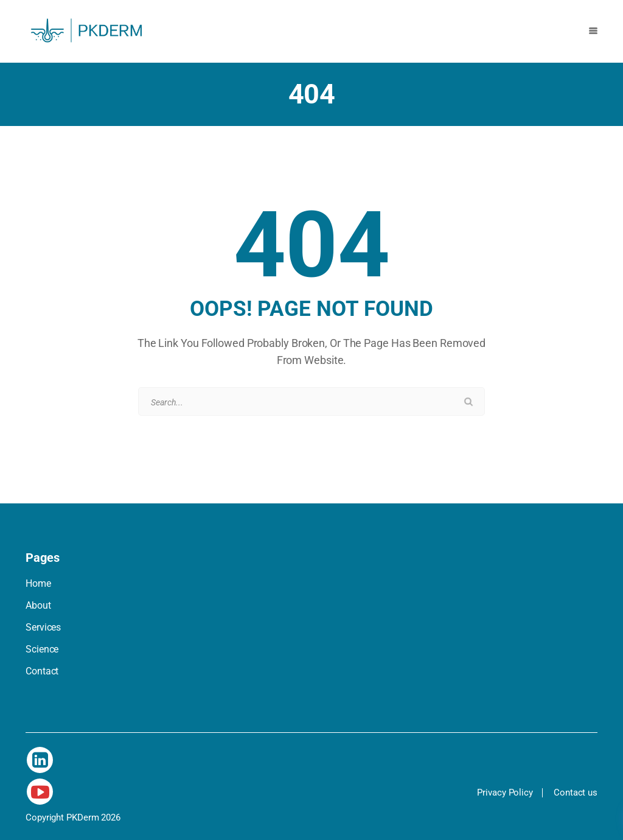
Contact (42, 671)
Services (43, 627)
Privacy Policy (505, 793)
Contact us (576, 793)
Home (38, 583)
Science (42, 649)
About (38, 605)
